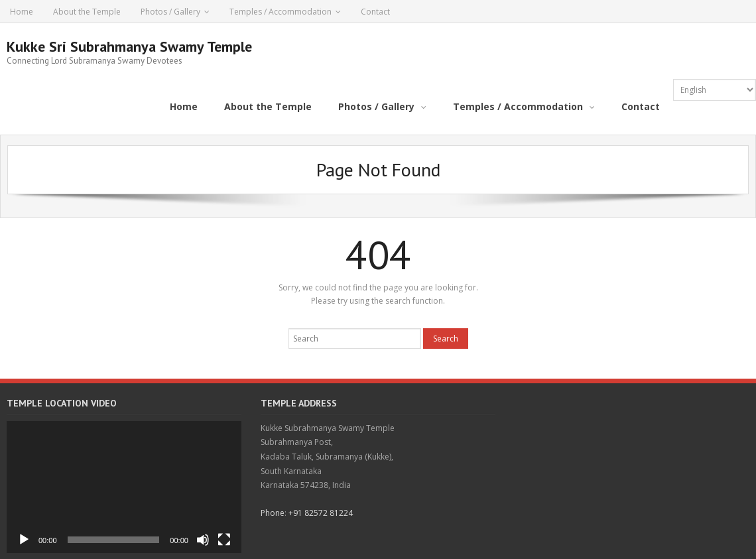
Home (22, 12)
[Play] (24, 540)
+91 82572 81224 (321, 513)
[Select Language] (715, 90)
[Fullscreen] (224, 540)
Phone (273, 513)
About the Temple (87, 12)
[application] (124, 487)
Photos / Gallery (170, 12)
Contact (375, 12)
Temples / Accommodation (281, 12)
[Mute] (203, 540)
